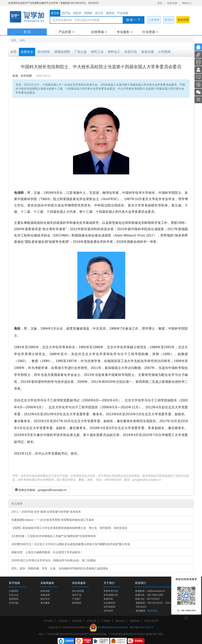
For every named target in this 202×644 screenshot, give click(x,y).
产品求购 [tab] (123, 13)
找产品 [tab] (66, 13)
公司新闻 (164, 52)
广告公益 (80, 52)
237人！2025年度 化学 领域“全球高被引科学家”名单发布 (46, 512)
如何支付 (45, 599)
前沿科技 (44, 52)
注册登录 (14, 591)
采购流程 (45, 595)
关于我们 (48, 621)
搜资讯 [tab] (110, 13)
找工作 (99, 13)
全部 (13, 52)
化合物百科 (109, 603)
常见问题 (14, 603)
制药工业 (97, 52)
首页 (160, 3)
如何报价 (77, 603)
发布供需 (183, 20)
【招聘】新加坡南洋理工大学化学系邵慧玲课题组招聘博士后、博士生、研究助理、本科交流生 (69, 528)
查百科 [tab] (55, 13)
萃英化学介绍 (111, 591)
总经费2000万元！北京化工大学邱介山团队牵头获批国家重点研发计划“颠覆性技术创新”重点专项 (71, 544)
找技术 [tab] (77, 13)
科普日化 (131, 52)
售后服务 (45, 603)
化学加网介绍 (111, 595)
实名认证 (14, 595)
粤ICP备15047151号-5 (141, 627)
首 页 (27, 32)
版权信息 (77, 621)
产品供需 (67, 32)
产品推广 (77, 599)
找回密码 (14, 599)
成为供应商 (78, 591)
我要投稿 (135, 621)
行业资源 (150, 32)
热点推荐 (17, 504)
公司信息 (63, 621)
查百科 (169, 20)
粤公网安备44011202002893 (113, 627)
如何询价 (45, 591)
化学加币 (108, 611)
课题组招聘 (62, 52)
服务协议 (120, 621)
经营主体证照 (151, 621)
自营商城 (99, 32)
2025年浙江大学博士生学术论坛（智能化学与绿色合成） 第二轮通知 (54, 560)
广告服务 (106, 621)
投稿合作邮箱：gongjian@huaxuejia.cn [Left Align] (41, 490)
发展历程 (108, 599)
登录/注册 (172, 3)
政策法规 (148, 52)
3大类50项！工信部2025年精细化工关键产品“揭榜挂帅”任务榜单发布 (54, 536)
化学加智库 (109, 607)
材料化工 (114, 52)
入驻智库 (154, 20)
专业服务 (125, 32)
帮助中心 (187, 3)
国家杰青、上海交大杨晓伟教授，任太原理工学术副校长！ (47, 552)
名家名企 (27, 52)
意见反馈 (92, 621)
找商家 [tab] (88, 13)
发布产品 (77, 595)
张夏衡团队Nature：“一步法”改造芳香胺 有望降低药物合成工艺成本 (53, 520)
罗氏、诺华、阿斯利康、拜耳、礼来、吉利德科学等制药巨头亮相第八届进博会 (60, 568)
